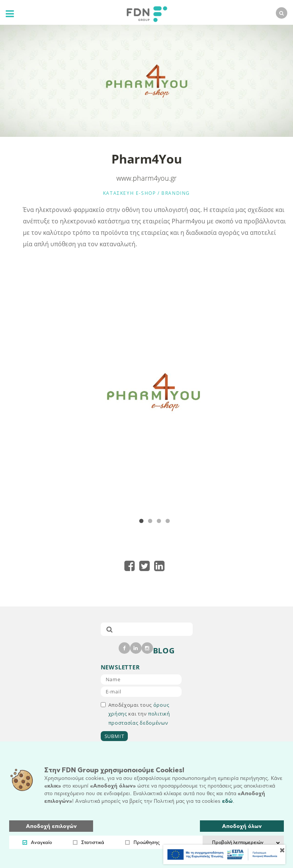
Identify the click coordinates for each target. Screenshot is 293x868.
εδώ (227, 801)
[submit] (109, 629)
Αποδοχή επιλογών (51, 826)
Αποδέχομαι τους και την (135, 714)
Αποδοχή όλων (242, 826)
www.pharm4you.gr (146, 178)
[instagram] (147, 648)
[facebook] (124, 648)
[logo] (145, 13)
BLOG (164, 651)
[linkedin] (136, 648)
